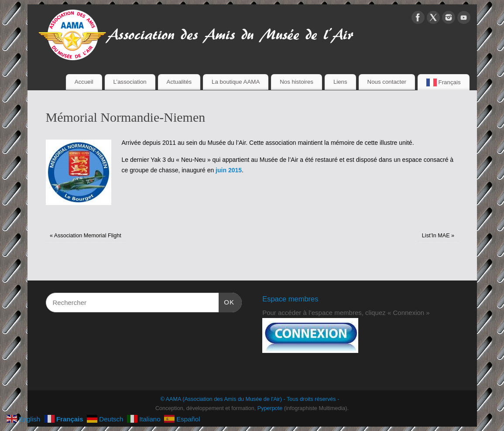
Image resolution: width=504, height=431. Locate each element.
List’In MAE (438, 236)
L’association (130, 82)
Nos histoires (297, 82)
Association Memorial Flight (86, 236)
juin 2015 (229, 170)
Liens (340, 82)
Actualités (179, 82)
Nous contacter (387, 82)
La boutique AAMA (236, 82)
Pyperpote (270, 408)
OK (226, 301)
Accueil (84, 82)
